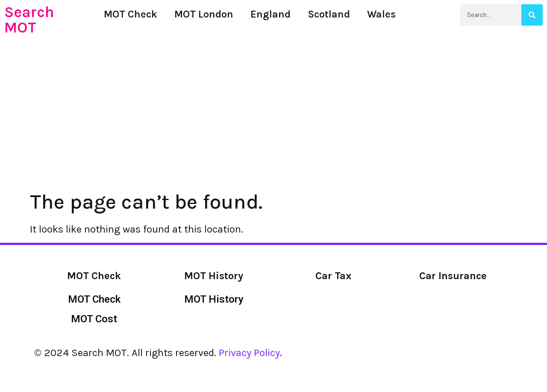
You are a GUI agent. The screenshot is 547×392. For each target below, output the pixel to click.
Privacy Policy (249, 353)
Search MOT (29, 20)
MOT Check (131, 14)
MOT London (204, 14)
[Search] (532, 15)
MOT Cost (94, 319)
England (271, 14)
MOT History (214, 299)
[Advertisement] (273, 88)
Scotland (329, 14)
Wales (381, 14)
